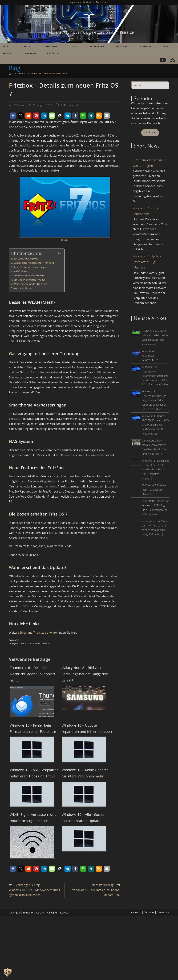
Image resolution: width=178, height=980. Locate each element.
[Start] (10, 73)
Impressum (75, 2)
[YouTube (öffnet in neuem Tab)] (163, 60)
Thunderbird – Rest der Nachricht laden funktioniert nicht (33, 674)
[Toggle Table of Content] (57, 253)
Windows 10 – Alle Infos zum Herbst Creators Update (85, 818)
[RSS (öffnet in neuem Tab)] (173, 60)
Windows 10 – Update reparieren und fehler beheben (87, 728)
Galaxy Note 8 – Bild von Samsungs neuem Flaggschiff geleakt (85, 674)
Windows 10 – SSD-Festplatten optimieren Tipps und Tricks (34, 773)
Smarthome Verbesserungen (30, 267)
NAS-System (20, 271)
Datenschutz (102, 2)
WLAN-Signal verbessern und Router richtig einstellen (33, 818)
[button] (13, 116)
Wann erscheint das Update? (30, 284)
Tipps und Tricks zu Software (38, 633)
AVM (66, 240)
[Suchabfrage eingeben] (150, 85)
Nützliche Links (22, 288)
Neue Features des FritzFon (29, 275)
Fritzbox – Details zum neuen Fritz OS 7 (49, 73)
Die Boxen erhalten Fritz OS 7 (30, 280)
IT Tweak (19, 105)
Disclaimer (88, 2)
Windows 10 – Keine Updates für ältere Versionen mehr (85, 773)
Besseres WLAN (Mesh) (27, 259)
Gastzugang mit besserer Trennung (34, 263)
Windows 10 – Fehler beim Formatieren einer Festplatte (33, 728)
